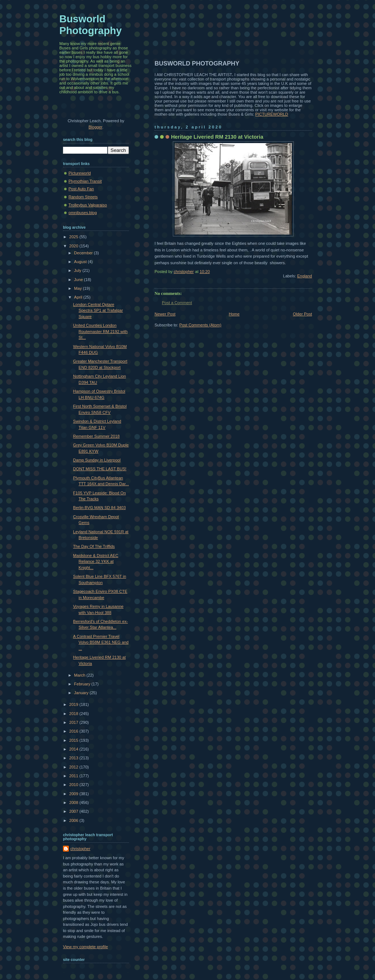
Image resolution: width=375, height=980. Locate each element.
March (80, 675)
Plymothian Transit (85, 181)
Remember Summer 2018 (96, 436)
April (79, 297)
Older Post (302, 314)
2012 (74, 767)
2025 (74, 237)
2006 (74, 820)
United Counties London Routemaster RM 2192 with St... (101, 331)
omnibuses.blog (83, 213)
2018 (74, 714)
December (84, 253)
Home (234, 314)
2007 (74, 811)
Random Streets (83, 197)
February (83, 684)
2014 (74, 749)
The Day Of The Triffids (94, 546)
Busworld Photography (90, 25)
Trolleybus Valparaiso (88, 205)
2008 (74, 803)
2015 (74, 740)
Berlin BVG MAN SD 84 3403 (100, 508)
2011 (74, 776)
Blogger (95, 127)
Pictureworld (80, 173)
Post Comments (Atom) (201, 325)
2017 (74, 722)
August (81, 262)
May (78, 288)
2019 (74, 704)
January (82, 693)
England (305, 276)
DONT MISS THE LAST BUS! (100, 469)
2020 (74, 246)
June (79, 280)
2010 (74, 785)
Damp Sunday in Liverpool (97, 460)
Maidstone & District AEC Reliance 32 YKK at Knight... (96, 562)
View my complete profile (86, 947)
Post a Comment (177, 303)
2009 (74, 794)
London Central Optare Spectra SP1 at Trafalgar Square (98, 311)
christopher (80, 849)
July (78, 270)
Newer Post (165, 314)
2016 (74, 731)
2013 (74, 758)
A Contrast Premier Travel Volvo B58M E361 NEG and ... (101, 642)
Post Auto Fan (81, 189)
